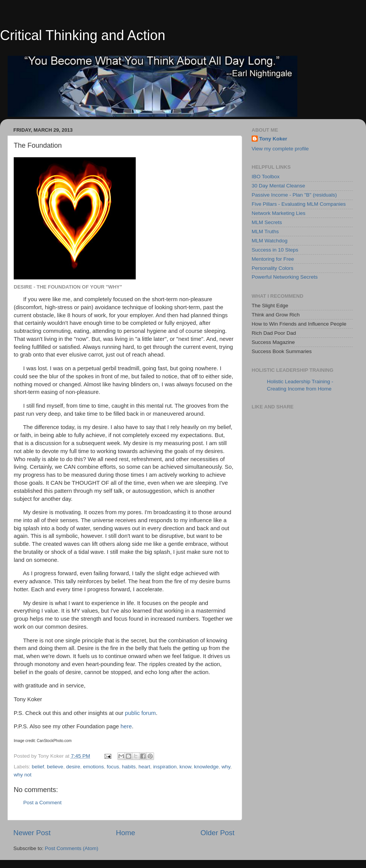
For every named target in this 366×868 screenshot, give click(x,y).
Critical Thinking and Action (83, 35)
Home (125, 833)
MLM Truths (265, 232)
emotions (94, 767)
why (226, 767)
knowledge (206, 767)
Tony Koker (273, 139)
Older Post (218, 833)
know (185, 767)
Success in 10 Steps (275, 250)
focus (113, 767)
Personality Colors (273, 268)
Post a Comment (43, 803)
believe (55, 767)
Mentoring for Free (273, 259)
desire (73, 767)
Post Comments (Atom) (72, 848)
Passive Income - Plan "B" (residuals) (294, 195)
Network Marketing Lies (279, 213)
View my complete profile (280, 149)
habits (129, 767)
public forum (140, 713)
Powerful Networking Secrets (285, 277)
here (126, 726)
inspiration (165, 767)
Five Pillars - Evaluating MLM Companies (299, 204)
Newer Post (32, 833)
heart (144, 767)
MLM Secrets (267, 222)
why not (23, 775)
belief (38, 767)
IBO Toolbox (266, 177)
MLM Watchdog (270, 241)
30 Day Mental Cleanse (278, 186)
